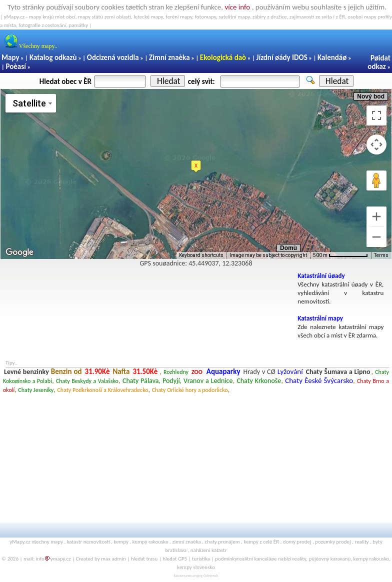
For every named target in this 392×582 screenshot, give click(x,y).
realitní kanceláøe (257, 559)
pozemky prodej (333, 542)
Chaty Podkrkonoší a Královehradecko (102, 390)
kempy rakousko (150, 542)
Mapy (10, 57)
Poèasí (15, 66)
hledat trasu (144, 559)
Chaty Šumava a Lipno (338, 372)
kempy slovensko (196, 567)
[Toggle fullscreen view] (376, 115)
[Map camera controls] (376, 144)
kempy (121, 542)
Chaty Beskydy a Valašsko (87, 381)
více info (237, 7)
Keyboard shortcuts (201, 255)
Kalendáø (332, 57)
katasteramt (182, 576)
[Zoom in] (376, 216)
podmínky (226, 559)
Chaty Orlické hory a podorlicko (190, 390)
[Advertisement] (147, 294)
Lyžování (290, 371)
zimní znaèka (186, 542)
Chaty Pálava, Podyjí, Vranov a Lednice (177, 381)
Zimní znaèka (169, 57)
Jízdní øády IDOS (281, 57)
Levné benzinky (26, 372)
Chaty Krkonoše (259, 381)
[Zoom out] (376, 237)
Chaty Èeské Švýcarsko (319, 380)
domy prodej (297, 542)
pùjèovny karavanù (329, 559)
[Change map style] (31, 103)
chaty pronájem (222, 542)
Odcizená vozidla (113, 57)
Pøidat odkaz (379, 62)
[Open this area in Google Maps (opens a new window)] (19, 252)
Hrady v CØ (259, 372)
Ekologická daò (223, 57)
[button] (196, 166)
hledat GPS (175, 559)
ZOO (197, 372)
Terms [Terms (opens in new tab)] (381, 255)
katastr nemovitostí (88, 542)
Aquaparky (223, 371)
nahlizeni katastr (209, 550)
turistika (201, 559)
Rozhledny (176, 372)
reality (361, 542)
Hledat (168, 81)
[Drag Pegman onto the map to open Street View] (376, 180)
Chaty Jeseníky (36, 390)
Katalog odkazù (53, 57)
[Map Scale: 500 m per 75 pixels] (340, 255)
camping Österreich (204, 576)
